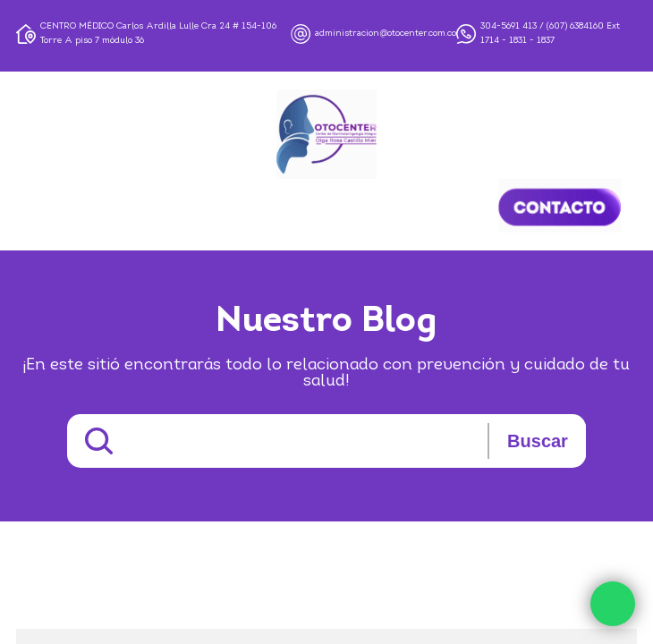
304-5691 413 (509, 26)
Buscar (538, 441)
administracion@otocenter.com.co (386, 34)
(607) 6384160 (575, 26)
